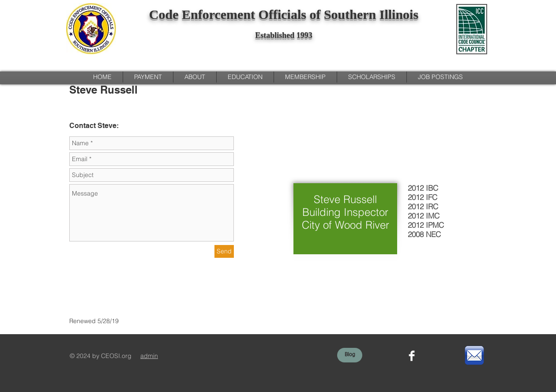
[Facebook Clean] (412, 356)
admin (149, 356)
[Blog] (350, 355)
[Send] (224, 251)
